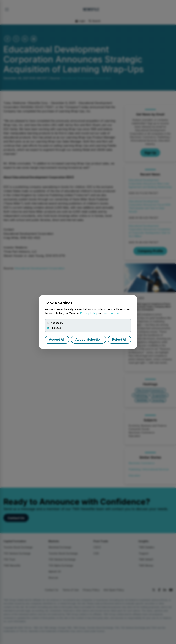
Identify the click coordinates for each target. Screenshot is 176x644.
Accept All (57, 340)
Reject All (119, 340)
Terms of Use (111, 313)
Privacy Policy (89, 313)
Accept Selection (89, 340)
